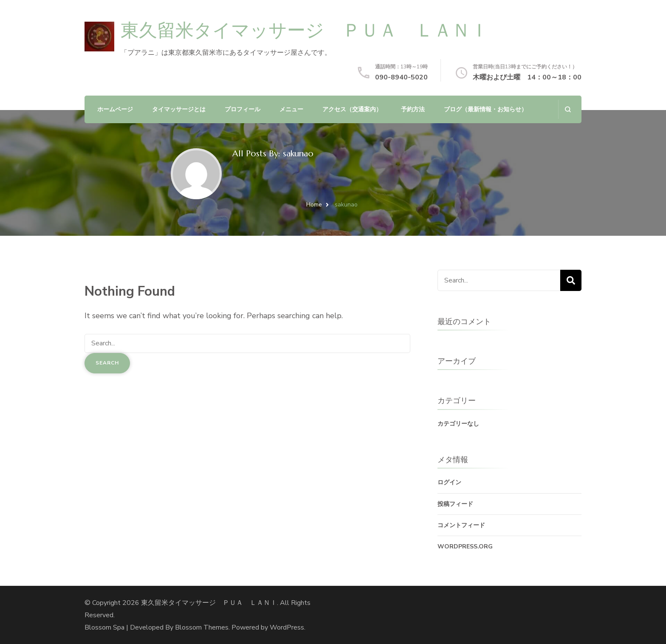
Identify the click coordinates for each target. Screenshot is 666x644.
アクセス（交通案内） (352, 109)
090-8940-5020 (401, 77)
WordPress (287, 627)
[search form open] (568, 109)
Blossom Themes (202, 627)
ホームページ (115, 109)
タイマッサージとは (179, 109)
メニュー (291, 109)
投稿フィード (455, 504)
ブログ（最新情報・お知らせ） (485, 109)
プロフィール (243, 109)
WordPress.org (465, 547)
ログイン (449, 482)
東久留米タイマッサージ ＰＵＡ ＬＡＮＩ (305, 30)
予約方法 (413, 109)
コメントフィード (461, 525)
